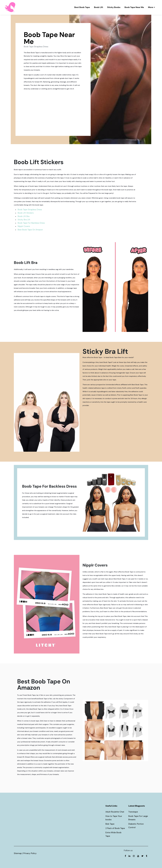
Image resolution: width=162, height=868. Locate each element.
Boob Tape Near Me (134, 7)
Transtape (133, 812)
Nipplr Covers (24, 226)
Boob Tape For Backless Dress (31, 223)
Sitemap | (19, 853)
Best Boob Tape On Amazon (30, 230)
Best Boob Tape (82, 7)
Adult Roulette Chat (115, 812)
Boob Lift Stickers (26, 213)
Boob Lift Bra (24, 216)
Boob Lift (99, 7)
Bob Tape (110, 824)
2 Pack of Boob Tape (115, 828)
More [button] (151, 7)
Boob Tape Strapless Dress (53, 111)
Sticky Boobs (114, 7)
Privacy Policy (30, 853)
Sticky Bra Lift (24, 220)
